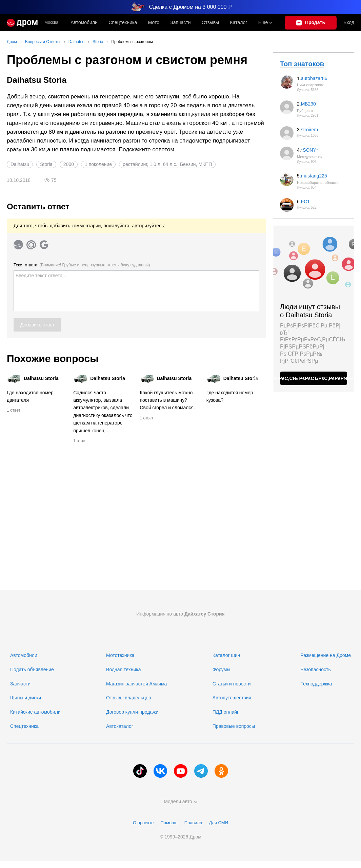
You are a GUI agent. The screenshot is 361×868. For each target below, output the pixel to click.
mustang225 (314, 176)
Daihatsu (20, 164)
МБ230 (308, 104)
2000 (69, 164)
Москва (51, 23)
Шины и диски (26, 698)
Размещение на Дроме (326, 655)
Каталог (239, 22)
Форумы (222, 669)
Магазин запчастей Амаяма (136, 684)
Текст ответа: (82, 265)
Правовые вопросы (234, 726)
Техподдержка (316, 684)
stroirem (310, 130)
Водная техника (123, 669)
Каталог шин (226, 655)
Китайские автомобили (35, 712)
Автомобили (84, 22)
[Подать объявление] (311, 23)
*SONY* (310, 150)
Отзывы (210, 22)
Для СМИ (218, 823)
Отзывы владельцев (128, 698)
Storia (46, 164)
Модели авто (180, 801)
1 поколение (98, 164)
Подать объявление (32, 669)
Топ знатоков (302, 64)
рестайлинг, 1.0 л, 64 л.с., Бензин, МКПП (167, 164)
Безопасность (315, 669)
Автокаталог (120, 726)
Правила (193, 823)
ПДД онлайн (226, 712)
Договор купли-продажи (132, 712)
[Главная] (22, 23)
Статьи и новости (232, 684)
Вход (349, 22)
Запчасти (180, 22)
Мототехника (120, 655)
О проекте (143, 823)
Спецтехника (24, 726)
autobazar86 (314, 78)
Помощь (169, 823)
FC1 (305, 202)
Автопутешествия (232, 698)
